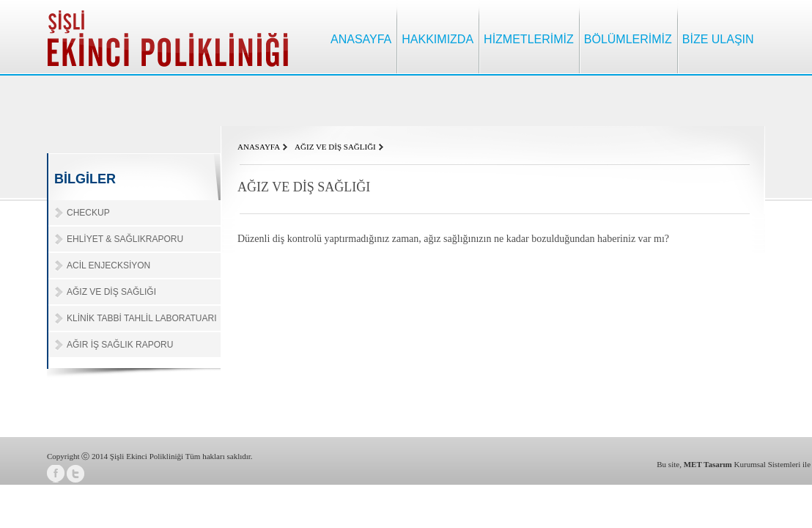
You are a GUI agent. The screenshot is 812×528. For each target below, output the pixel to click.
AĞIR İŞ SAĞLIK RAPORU (120, 345)
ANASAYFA (361, 39)
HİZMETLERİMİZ (529, 39)
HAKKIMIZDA (438, 39)
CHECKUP (88, 213)
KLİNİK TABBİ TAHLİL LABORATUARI (142, 318)
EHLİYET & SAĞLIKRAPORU (125, 239)
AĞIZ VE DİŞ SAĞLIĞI (111, 292)
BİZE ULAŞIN (718, 39)
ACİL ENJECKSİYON (108, 265)
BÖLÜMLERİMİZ (628, 39)
